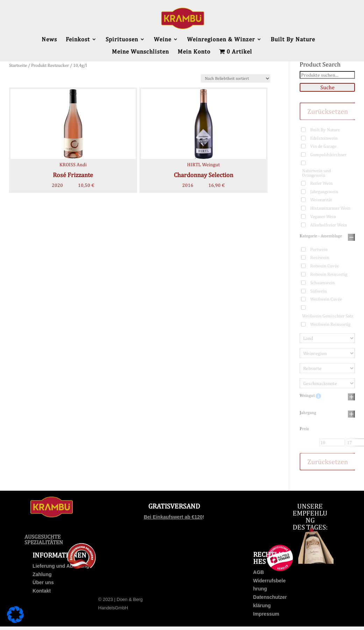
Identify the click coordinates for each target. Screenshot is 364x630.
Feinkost (78, 40)
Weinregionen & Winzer (221, 40)
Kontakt (42, 591)
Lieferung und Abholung (61, 566)
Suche (327, 87)
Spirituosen (122, 40)
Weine (163, 40)
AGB (259, 572)
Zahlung (42, 574)
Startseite (18, 65)
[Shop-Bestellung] (235, 78)
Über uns (43, 582)
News (49, 40)
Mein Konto (194, 52)
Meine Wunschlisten (140, 52)
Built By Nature (293, 40)
